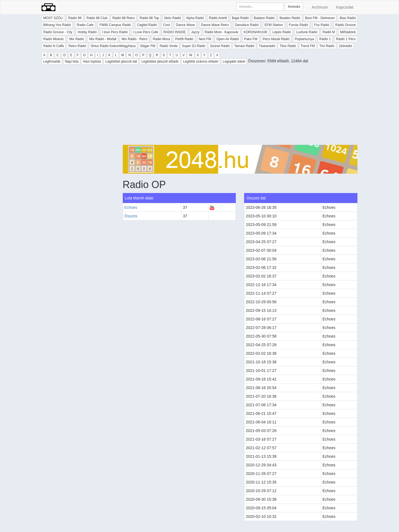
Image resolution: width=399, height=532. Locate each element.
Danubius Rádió (247, 25)
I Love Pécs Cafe (146, 32)
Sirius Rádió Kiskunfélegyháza (113, 46)
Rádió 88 (75, 18)
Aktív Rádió (172, 18)
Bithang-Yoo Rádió (57, 25)
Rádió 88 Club (97, 18)
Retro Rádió (77, 46)
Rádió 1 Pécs (346, 39)
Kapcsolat (345, 7)
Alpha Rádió (195, 18)
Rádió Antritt (218, 18)
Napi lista (72, 61)
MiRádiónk (348, 32)
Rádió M (329, 32)
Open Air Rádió (228, 39)
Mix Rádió (77, 39)
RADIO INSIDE (175, 32)
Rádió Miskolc (54, 39)
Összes (131, 216)
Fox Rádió (322, 25)
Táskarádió (267, 46)
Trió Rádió (327, 46)
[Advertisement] (240, 106)
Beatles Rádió (290, 18)
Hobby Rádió (87, 32)
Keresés (294, 7)
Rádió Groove (346, 25)
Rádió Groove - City (58, 32)
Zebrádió (345, 46)
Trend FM (308, 46)
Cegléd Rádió (147, 25)
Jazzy (195, 32)
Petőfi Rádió (184, 39)
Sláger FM (148, 46)
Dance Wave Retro (215, 25)
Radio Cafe (85, 25)
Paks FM (251, 39)
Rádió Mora (161, 39)
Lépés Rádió (282, 32)
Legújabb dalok (234, 61)
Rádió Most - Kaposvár (222, 32)
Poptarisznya (304, 39)
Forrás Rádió (299, 25)
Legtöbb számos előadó (200, 61)
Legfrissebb (52, 61)
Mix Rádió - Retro (135, 39)
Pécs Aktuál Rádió (276, 39)
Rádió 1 (325, 39)
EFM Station (274, 25)
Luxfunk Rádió (307, 32)
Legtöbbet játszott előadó (160, 61)
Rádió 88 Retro (123, 18)
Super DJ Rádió (194, 46)
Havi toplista (92, 61)
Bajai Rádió (240, 18)
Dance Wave (185, 25)
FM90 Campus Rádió (115, 25)
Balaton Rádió (264, 18)
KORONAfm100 (255, 32)
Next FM (205, 39)
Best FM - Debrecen (320, 18)
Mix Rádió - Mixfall (103, 39)
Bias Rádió (348, 18)
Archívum (320, 7)
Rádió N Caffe (54, 46)
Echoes (131, 207)
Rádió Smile (169, 46)
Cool (167, 25)
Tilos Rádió (288, 46)
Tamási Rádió (244, 46)
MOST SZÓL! (53, 18)
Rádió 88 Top (149, 18)
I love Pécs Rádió (115, 32)
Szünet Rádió (220, 46)
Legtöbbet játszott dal (121, 61)
